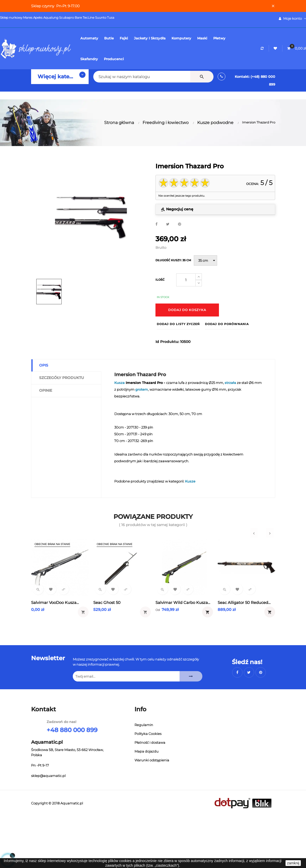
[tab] (215, 209)
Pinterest (180, 224)
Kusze (190, 481)
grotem (142, 389)
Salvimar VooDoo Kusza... (55, 602)
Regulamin (144, 725)
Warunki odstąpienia (152, 760)
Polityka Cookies (148, 734)
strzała (230, 383)
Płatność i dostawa (150, 742)
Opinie (46, 390)
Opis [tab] (44, 365)
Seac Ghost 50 (107, 602)
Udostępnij (156, 224)
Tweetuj (168, 224)
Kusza (119, 383)
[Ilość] (186, 280)
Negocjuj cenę (177, 209)
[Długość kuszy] (205, 260)
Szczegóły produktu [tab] (62, 378)
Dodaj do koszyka (187, 310)
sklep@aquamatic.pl (48, 776)
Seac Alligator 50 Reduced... (244, 602)
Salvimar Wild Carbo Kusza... (183, 602)
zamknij (293, 863)
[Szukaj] (135, 77)
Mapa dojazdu (147, 751)
